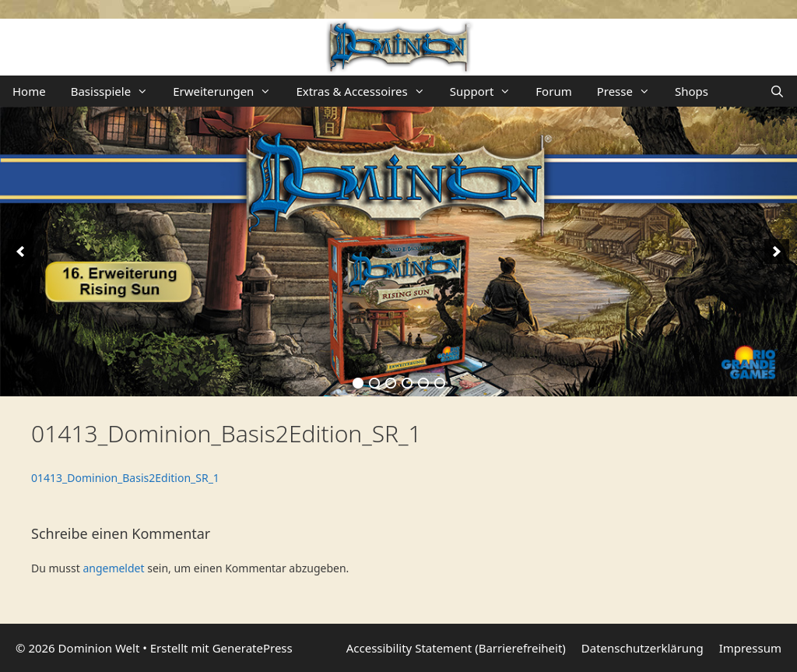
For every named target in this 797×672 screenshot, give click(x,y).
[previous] (20, 252)
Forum (553, 91)
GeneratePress (253, 648)
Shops (692, 91)
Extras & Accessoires (366, 91)
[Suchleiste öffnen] (777, 91)
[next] (777, 252)
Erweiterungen (228, 91)
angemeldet (113, 568)
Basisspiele (116, 91)
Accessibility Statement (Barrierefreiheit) (456, 648)
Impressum (750, 648)
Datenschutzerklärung (643, 648)
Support (487, 91)
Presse (630, 91)
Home (29, 91)
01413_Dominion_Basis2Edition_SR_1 (125, 478)
